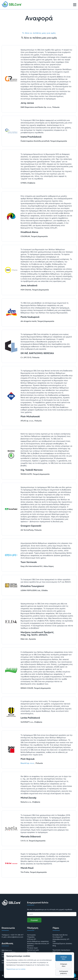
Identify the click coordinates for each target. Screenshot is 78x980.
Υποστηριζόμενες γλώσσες (62, 943)
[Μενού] (75, 5)
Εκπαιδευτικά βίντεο (60, 935)
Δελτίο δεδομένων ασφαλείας (38, 941)
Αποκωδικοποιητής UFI (61, 939)
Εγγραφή (34, 920)
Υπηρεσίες (31, 937)
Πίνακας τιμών (32, 948)
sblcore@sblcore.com (15, 937)
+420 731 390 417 (17, 935)
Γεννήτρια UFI (58, 937)
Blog (54, 946)
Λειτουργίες (31, 935)
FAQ (54, 941)
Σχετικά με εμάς (33, 950)
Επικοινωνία (32, 952)
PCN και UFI (32, 939)
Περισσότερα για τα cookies (16, 969)
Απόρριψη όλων (64, 965)
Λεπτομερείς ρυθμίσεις (64, 972)
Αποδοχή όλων (64, 958)
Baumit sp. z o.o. (27, 763)
